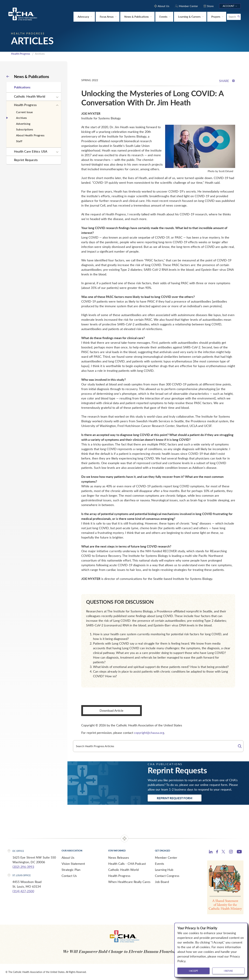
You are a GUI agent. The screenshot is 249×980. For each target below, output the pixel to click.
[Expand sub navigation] (57, 97)
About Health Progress (30, 135)
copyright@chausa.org (149, 733)
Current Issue (24, 112)
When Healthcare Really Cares (129, 882)
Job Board (162, 882)
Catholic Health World (30, 96)
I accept (193, 971)
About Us (68, 858)
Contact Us (69, 876)
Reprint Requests (26, 160)
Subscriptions (25, 129)
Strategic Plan (71, 870)
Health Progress (21, 54)
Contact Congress (167, 876)
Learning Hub (164, 870)
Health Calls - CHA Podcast (127, 864)
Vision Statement (73, 864)
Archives (22, 118)
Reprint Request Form (175, 798)
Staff (19, 141)
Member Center (166, 858)
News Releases (119, 858)
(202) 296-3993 (23, 867)
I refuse (228, 971)
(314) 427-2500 (23, 891)
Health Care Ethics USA (31, 151)
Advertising (23, 124)
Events (160, 864)
